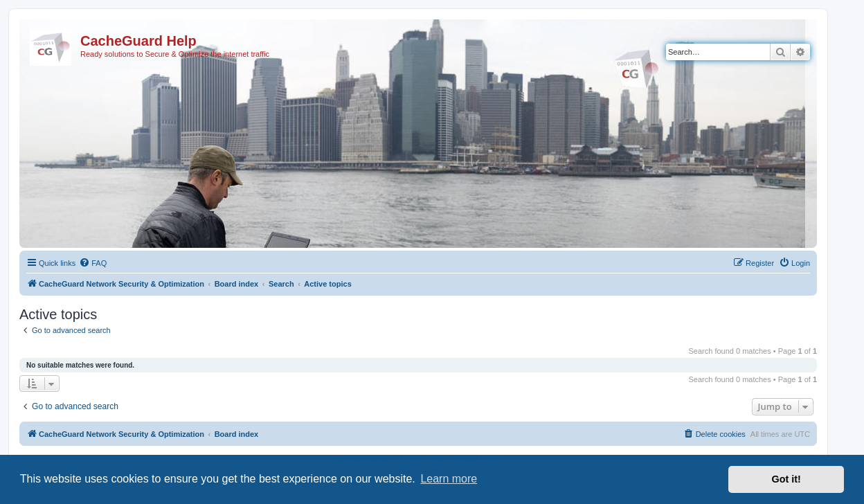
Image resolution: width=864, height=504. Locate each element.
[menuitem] (93, 263)
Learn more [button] (449, 479)
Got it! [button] (786, 479)
